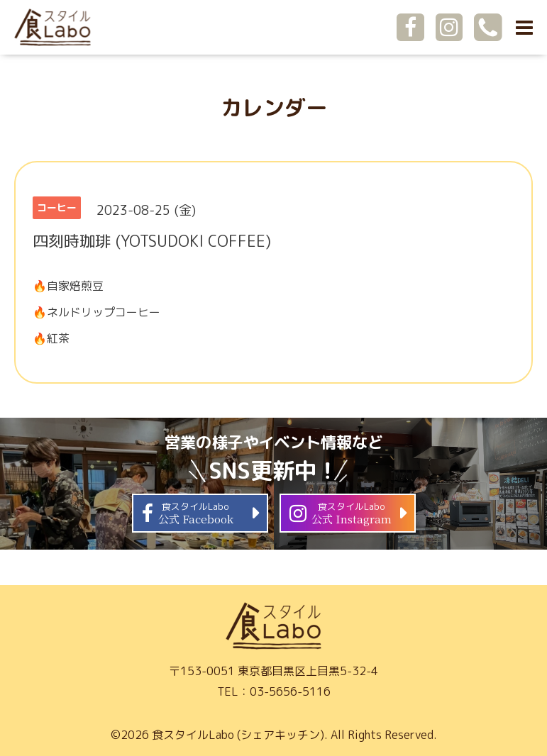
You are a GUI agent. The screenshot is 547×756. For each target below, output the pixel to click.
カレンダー (274, 108)
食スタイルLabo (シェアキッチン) (238, 735)
